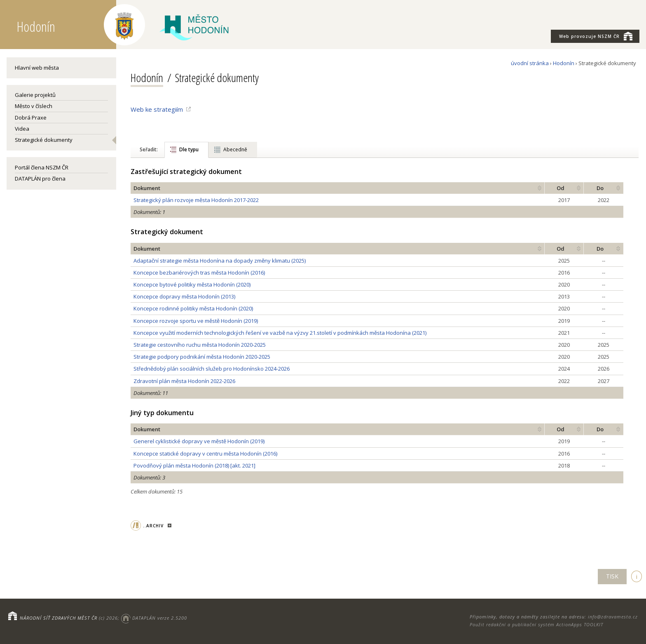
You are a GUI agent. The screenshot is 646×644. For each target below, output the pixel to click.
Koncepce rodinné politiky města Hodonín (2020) (193, 308)
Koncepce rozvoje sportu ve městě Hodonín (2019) (196, 321)
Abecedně (235, 149)
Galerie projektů (35, 95)
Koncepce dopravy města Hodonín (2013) (184, 296)
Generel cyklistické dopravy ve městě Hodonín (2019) (199, 441)
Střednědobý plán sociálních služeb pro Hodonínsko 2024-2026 (212, 369)
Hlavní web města (37, 68)
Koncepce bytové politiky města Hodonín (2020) (192, 284)
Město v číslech (34, 106)
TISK (612, 576)
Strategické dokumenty (44, 140)
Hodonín (564, 63)
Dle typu (189, 149)
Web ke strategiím (157, 109)
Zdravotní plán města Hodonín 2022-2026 (184, 381)
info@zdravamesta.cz (613, 617)
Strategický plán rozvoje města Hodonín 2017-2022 (196, 200)
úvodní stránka (530, 63)
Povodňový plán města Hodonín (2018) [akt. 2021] (194, 465)
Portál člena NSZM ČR (42, 167)
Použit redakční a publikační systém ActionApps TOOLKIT (536, 624)
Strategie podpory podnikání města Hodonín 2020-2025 (202, 357)
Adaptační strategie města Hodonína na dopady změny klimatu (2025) (220, 261)
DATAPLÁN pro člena (40, 179)
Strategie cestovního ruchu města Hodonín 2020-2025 (200, 345)
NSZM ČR (596, 36)
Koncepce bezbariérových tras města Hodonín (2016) (199, 273)
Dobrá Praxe (31, 118)
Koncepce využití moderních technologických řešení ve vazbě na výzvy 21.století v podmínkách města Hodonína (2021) (280, 333)
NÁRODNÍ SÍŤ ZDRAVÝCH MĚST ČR (59, 618)
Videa (22, 129)
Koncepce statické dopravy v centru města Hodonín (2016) (205, 454)
